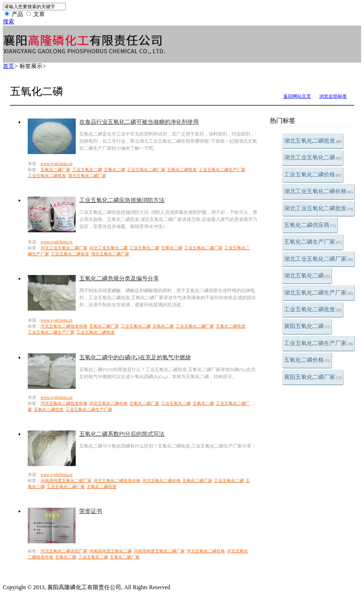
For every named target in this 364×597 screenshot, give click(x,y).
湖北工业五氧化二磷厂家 (318, 259)
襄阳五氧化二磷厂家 (313, 377)
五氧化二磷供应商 (310, 225)
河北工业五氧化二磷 (108, 248)
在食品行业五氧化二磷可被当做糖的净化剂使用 (139, 122)
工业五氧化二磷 (87, 170)
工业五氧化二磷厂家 (146, 170)
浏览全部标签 (333, 96)
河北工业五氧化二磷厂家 (64, 248)
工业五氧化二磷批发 (313, 309)
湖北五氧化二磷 (307, 276)
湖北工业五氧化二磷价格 (318, 191)
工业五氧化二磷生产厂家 (318, 343)
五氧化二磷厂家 (55, 170)
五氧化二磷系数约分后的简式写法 (122, 434)
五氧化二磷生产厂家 (313, 242)
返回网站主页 (297, 96)
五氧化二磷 (114, 170)
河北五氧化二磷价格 (108, 403)
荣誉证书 (91, 511)
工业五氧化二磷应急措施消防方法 (122, 200)
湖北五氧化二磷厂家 (87, 176)
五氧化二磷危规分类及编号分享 (119, 278)
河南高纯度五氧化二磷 (111, 551)
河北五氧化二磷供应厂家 (64, 551)
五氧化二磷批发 (182, 170)
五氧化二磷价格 (307, 360)
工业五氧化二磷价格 (313, 175)
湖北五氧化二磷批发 (313, 141)
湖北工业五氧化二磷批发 (318, 208)
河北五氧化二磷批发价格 (64, 326)
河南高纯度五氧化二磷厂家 (66, 481)
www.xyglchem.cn (57, 164)
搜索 (9, 22)
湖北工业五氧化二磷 (313, 157)
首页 (9, 66)
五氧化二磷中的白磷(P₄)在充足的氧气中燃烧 (135, 357)
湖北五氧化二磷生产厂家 (318, 293)
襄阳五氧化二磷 (307, 326)
